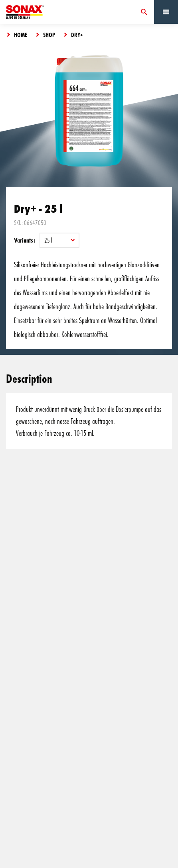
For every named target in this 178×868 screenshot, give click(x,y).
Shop (49, 35)
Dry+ (77, 35)
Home (21, 35)
